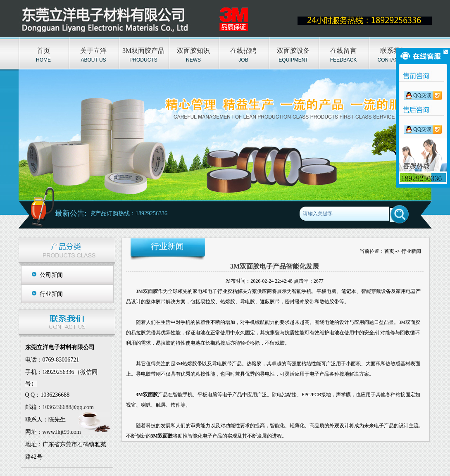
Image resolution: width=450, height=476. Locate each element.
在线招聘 (243, 51)
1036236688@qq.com (68, 407)
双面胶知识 (193, 51)
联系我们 (393, 51)
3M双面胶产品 (143, 51)
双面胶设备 (293, 51)
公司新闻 (51, 275)
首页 (43, 51)
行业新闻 (51, 294)
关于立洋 (93, 51)
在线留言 (343, 51)
